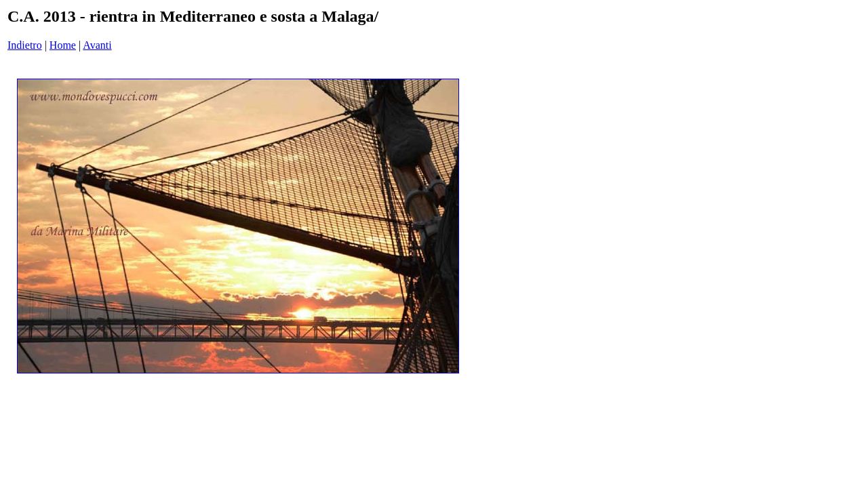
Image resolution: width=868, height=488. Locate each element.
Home (63, 45)
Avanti (97, 45)
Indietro (25, 45)
